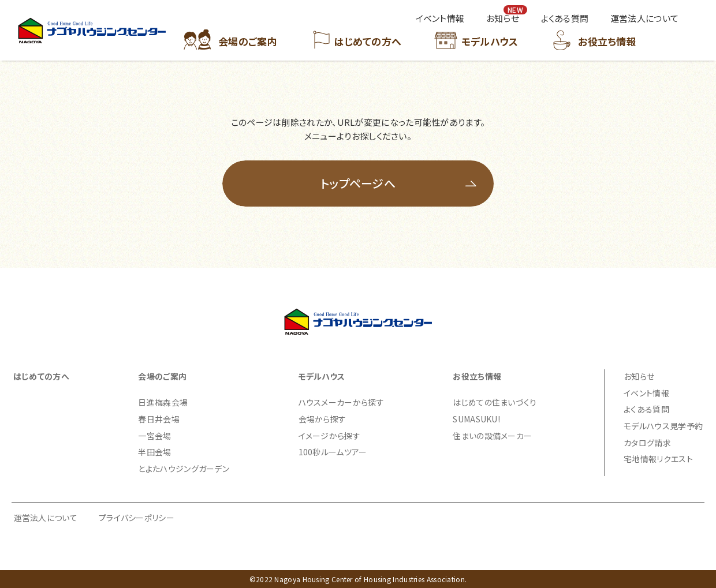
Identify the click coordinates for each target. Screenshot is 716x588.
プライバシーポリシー (137, 518)
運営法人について (46, 518)
